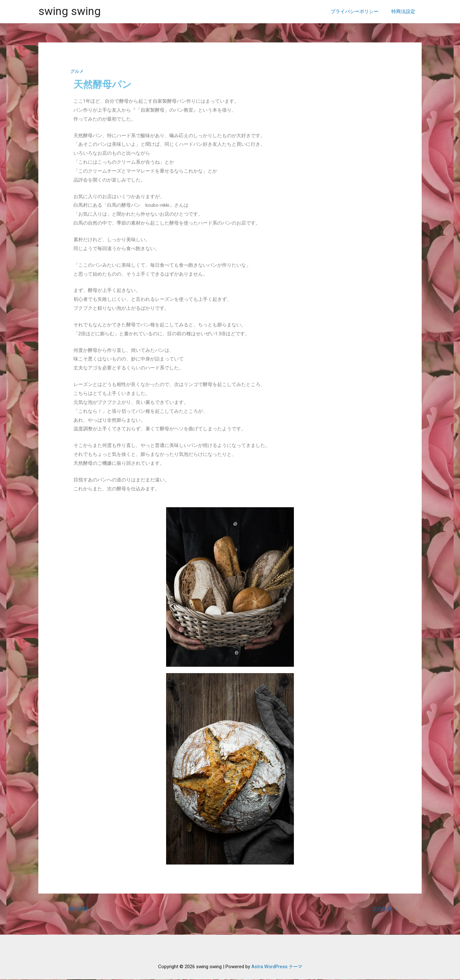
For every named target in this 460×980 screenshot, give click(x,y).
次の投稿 (384, 909)
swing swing (69, 11)
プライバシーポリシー (359, 11)
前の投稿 (76, 909)
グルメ (77, 71)
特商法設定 (405, 11)
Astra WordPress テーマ (277, 967)
